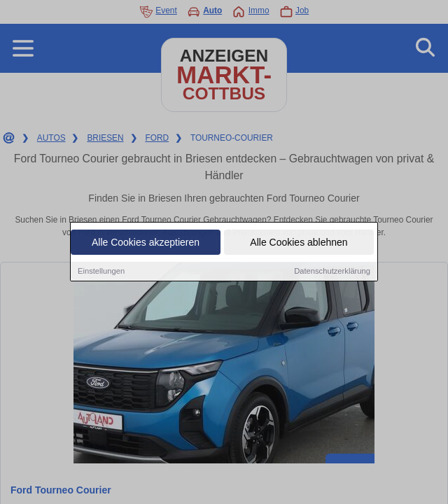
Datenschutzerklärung (332, 272)
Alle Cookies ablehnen (299, 243)
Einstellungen (101, 272)
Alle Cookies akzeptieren (146, 243)
